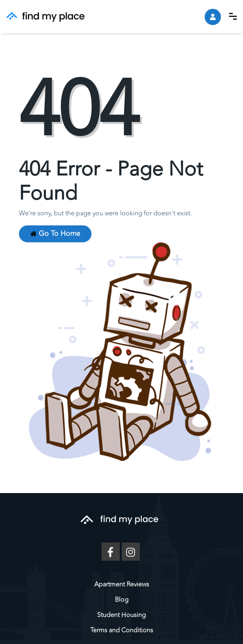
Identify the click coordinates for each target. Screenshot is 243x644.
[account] (213, 17)
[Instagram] (131, 552)
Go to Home (55, 234)
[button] (233, 16)
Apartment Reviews (122, 584)
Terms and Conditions (122, 630)
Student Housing (121, 615)
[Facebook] (111, 552)
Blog (122, 600)
